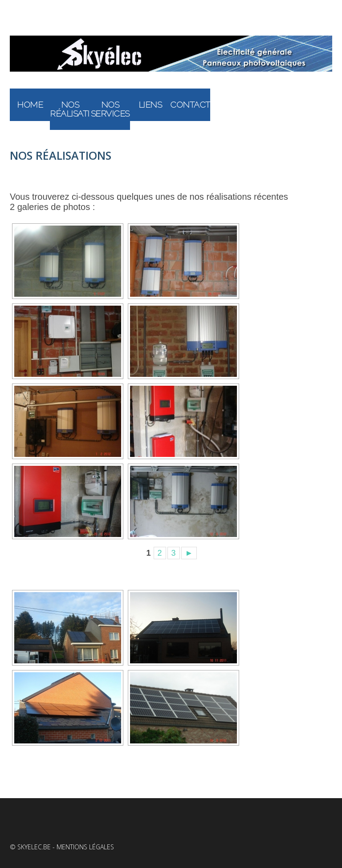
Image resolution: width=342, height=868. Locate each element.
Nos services (110, 109)
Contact (190, 105)
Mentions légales (85, 847)
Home (30, 105)
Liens (150, 105)
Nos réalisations (70, 109)
